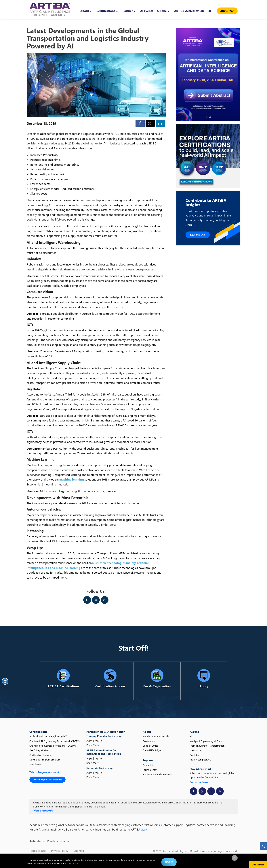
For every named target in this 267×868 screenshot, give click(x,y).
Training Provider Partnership (104, 736)
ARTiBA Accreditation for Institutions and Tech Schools (104, 752)
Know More (93, 745)
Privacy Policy (60, 851)
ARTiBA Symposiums (200, 759)
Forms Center (150, 770)
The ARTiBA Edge (152, 750)
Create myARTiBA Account (47, 779)
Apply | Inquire (94, 740)
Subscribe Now (199, 782)
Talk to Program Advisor (44, 772)
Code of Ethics (150, 746)
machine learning (72, 479)
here (144, 829)
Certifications (107, 11)
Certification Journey (40, 755)
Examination (36, 764)
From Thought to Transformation (207, 746)
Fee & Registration (39, 750)
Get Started (258, 864)
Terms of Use (38, 851)
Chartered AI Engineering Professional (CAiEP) (55, 741)
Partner (129, 11)
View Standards (43, 810)
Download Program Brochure (45, 759)
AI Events (147, 11)
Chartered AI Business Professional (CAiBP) (53, 746)
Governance (149, 741)
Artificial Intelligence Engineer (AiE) (48, 736)
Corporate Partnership (99, 768)
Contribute (198, 235)
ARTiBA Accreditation (189, 11)
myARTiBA (227, 11)
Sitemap (79, 851)
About (86, 11)
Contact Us (148, 765)
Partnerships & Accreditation (106, 732)
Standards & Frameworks (156, 736)
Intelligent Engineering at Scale (206, 741)
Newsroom (196, 750)
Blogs (193, 736)
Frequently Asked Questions (157, 774)
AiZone (163, 11)
